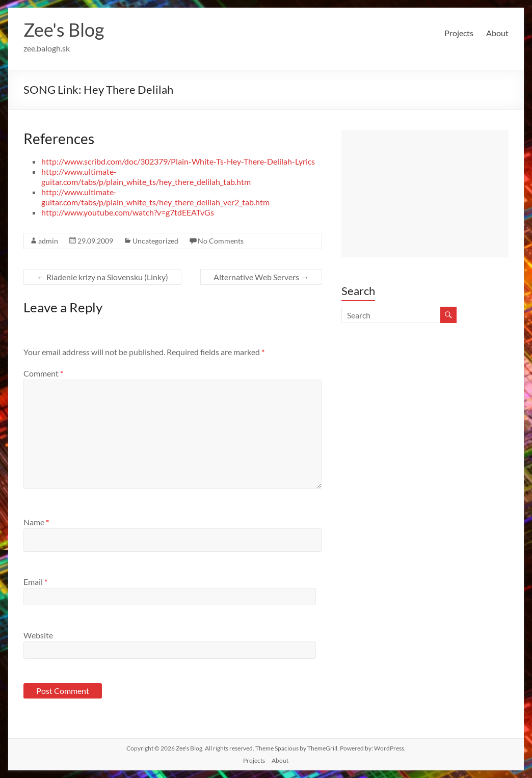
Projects (459, 33)
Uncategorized (155, 241)
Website (38, 635)
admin (48, 241)
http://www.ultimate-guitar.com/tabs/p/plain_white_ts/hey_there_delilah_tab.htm (146, 177)
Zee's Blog (64, 30)
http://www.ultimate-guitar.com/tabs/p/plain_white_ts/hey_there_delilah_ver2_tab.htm (155, 197)
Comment (43, 373)
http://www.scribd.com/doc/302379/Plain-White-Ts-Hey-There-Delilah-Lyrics (178, 161)
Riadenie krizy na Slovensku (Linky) (102, 277)
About (497, 33)
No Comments (221, 241)
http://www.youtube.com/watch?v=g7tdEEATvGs (128, 212)
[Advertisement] (425, 194)
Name (36, 522)
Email (35, 582)
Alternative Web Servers (261, 277)
